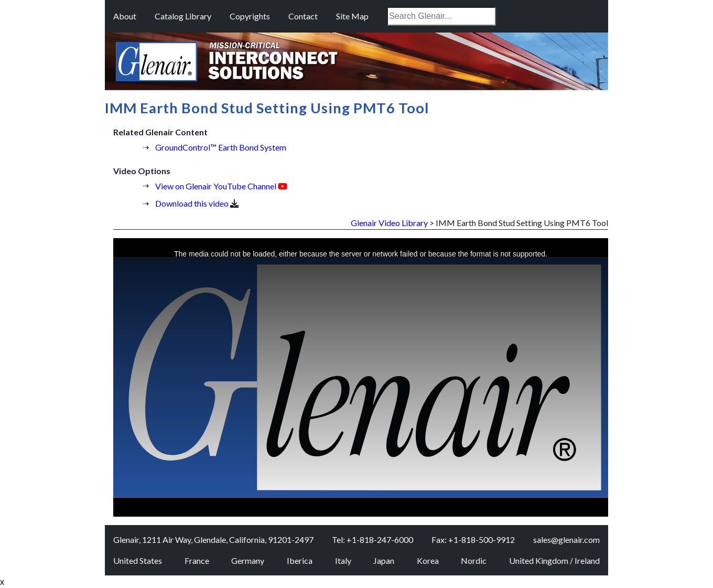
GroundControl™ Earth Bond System (221, 147)
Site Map (352, 16)
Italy (343, 560)
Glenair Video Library (389, 223)
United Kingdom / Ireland (554, 560)
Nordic (474, 560)
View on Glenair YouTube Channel (216, 186)
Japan (384, 560)
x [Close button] (2, 582)
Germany (248, 560)
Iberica (300, 560)
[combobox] (441, 16)
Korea (428, 560)
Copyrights (250, 16)
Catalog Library (183, 16)
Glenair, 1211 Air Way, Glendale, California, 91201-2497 (213, 539)
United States (138, 560)
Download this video (192, 203)
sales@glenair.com (566, 539)
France (197, 560)
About (125, 16)
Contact (303, 16)
